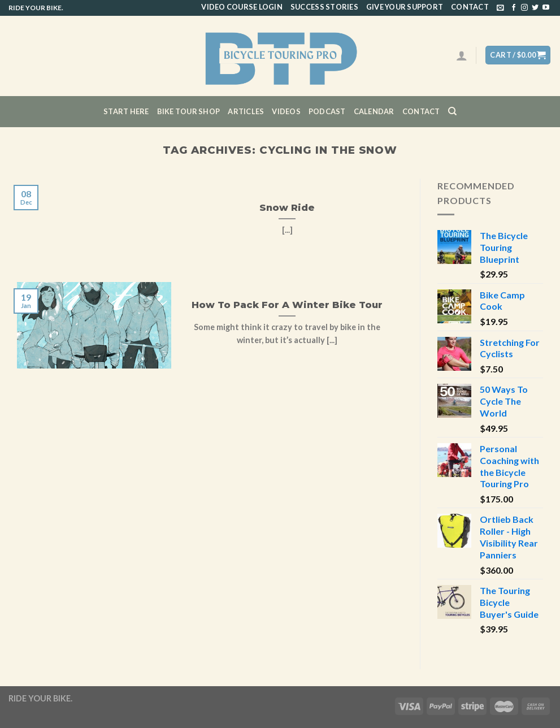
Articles (246, 111)
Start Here (126, 111)
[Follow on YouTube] (546, 8)
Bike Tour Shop (189, 111)
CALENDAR (374, 111)
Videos (286, 111)
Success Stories (324, 7)
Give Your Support (405, 7)
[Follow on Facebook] (514, 8)
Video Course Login (242, 7)
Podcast (327, 111)
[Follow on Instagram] (524, 8)
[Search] (452, 111)
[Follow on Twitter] (535, 8)
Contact (470, 7)
